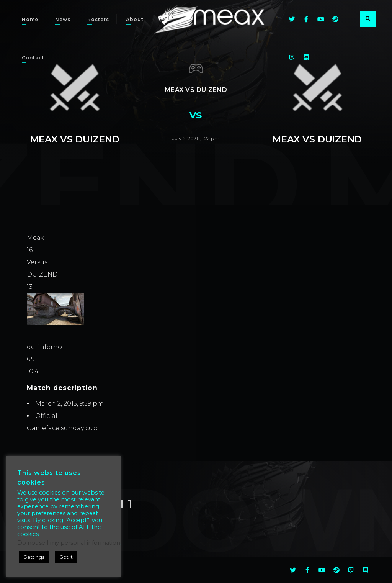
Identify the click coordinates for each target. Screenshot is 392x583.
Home (30, 19)
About (135, 19)
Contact (33, 58)
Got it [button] (66, 557)
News (63, 19)
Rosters (98, 19)
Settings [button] (34, 557)
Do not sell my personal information (69, 543)
